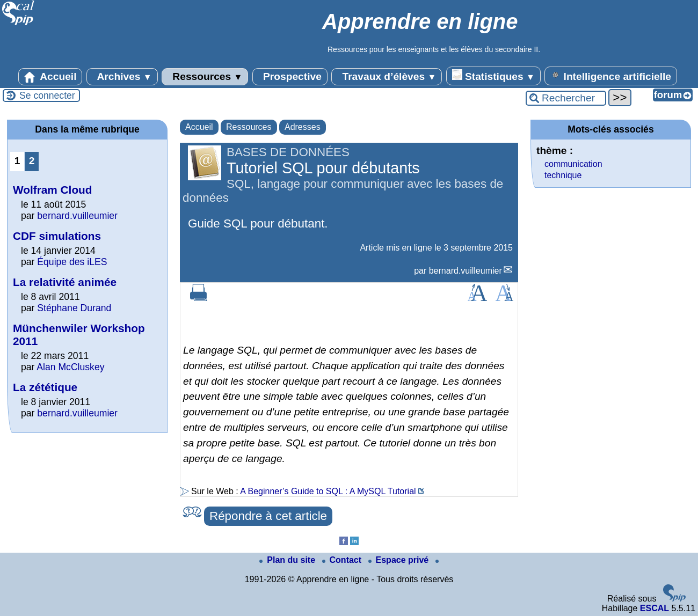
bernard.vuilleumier (466, 271)
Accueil (50, 77)
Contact (343, 560)
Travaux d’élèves (387, 77)
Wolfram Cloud (53, 190)
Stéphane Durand (74, 308)
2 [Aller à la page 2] (32, 161)
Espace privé (400, 560)
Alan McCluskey (70, 367)
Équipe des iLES (72, 262)
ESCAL (655, 608)
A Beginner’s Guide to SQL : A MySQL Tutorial (328, 491)
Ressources (205, 77)
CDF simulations (57, 236)
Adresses (303, 127)
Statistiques (493, 76)
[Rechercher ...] (566, 98)
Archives (122, 77)
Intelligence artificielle (611, 76)
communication (573, 164)
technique (563, 175)
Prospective (290, 77)
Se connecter (47, 96)
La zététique (45, 387)
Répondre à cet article (268, 516)
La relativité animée (65, 282)
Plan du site (288, 560)
